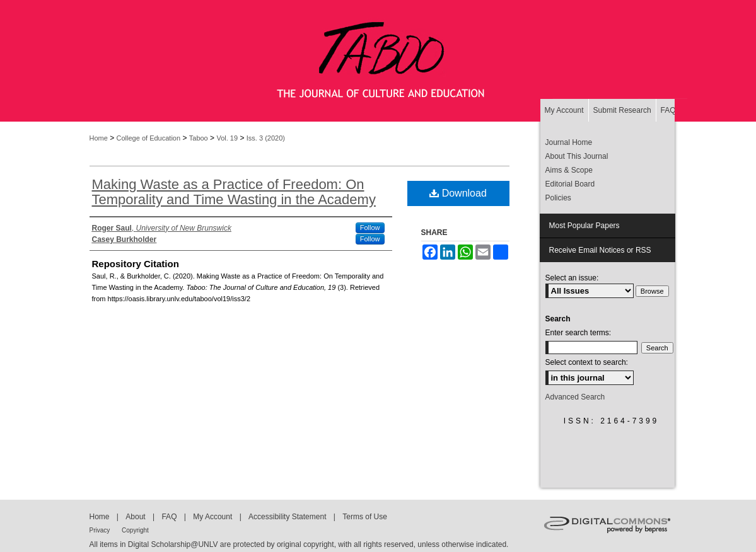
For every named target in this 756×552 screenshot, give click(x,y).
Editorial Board (570, 184)
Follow (370, 227)
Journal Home (569, 142)
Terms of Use (365, 517)
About (137, 517)
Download (458, 193)
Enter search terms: (579, 333)
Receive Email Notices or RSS (600, 250)
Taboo (199, 138)
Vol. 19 (227, 138)
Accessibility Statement (288, 517)
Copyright (135, 530)
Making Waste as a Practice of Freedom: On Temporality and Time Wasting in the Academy (234, 192)
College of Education (149, 138)
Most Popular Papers (584, 226)
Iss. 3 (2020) (266, 138)
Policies (558, 198)
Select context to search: (587, 362)
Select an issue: (572, 278)
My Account (213, 517)
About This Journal (577, 156)
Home (99, 138)
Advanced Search (575, 397)
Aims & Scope (569, 170)
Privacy (101, 530)
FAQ (170, 517)
